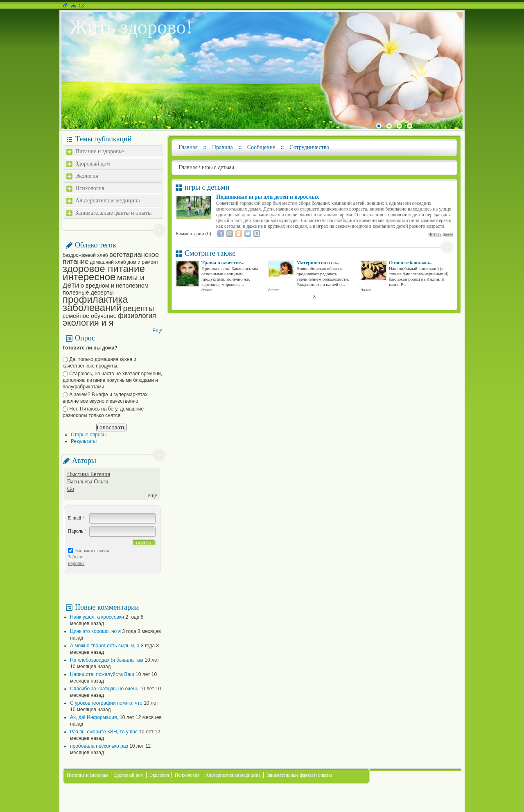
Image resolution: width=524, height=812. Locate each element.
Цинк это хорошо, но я (95, 631)
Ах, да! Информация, (94, 717)
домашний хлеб (108, 262)
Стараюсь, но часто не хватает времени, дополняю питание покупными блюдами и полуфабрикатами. (112, 380)
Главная (188, 147)
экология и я (88, 323)
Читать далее (441, 234)
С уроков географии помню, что (106, 703)
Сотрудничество (309, 147)
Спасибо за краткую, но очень (104, 689)
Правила (222, 147)
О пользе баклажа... (411, 263)
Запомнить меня (92, 551)
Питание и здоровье (99, 151)
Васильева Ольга (88, 482)
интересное (89, 277)
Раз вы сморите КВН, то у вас (104, 732)
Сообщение (261, 147)
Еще (158, 331)
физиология (137, 316)
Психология (90, 188)
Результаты (84, 441)
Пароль (77, 531)
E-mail (77, 518)
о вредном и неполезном (115, 286)
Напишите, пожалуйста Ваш (102, 674)
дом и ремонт (143, 262)
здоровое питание (104, 269)
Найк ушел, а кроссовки (97, 617)
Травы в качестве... (223, 263)
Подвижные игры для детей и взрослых (268, 197)
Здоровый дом (93, 164)
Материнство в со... (318, 263)
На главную (65, 5)
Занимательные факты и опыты (113, 213)
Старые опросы (89, 435)
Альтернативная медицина (108, 201)
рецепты (139, 308)
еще (152, 496)
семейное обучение (90, 316)
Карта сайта (73, 5)
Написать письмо (82, 5)
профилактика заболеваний (95, 303)
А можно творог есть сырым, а (105, 646)
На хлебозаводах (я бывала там (107, 660)
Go (71, 489)
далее (207, 290)
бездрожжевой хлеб (85, 255)
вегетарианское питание (111, 258)
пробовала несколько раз (99, 746)
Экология (87, 176)
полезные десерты (88, 293)
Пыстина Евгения (89, 474)
